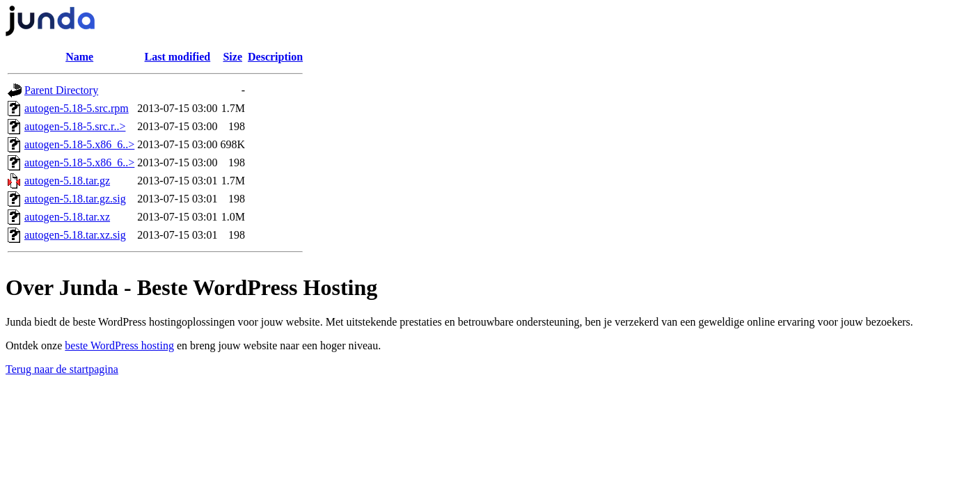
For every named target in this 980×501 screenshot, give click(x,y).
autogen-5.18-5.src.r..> (75, 126)
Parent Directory (61, 90)
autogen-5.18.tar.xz (67, 217)
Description (275, 57)
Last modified (178, 57)
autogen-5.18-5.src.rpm (77, 108)
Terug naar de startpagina (62, 369)
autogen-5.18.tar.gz (67, 181)
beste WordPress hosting (119, 345)
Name (79, 57)
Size (232, 57)
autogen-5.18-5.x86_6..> (79, 144)
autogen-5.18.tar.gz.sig (75, 199)
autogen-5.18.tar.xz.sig (75, 235)
